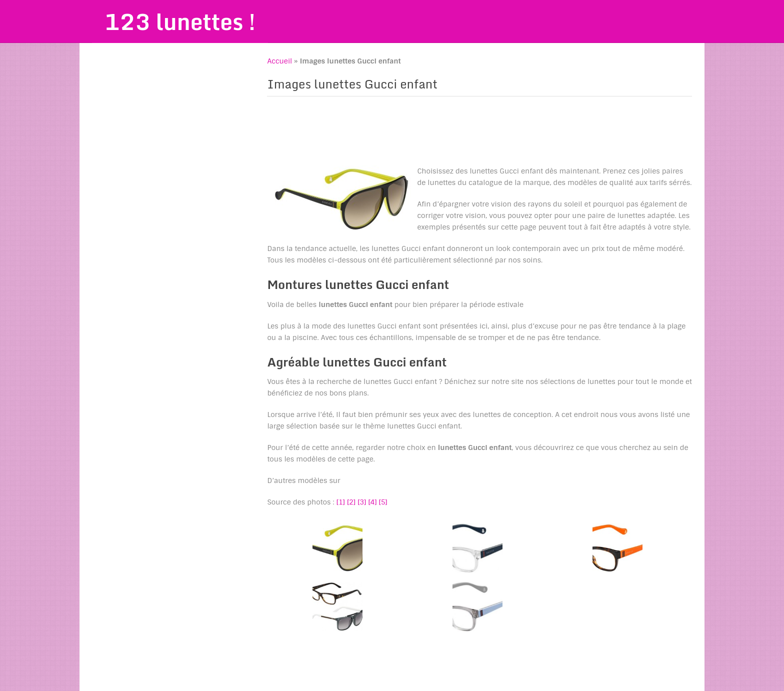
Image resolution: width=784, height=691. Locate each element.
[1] (341, 502)
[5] (383, 502)
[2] (351, 502)
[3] (362, 502)
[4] (372, 502)
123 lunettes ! (180, 21)
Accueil (279, 61)
